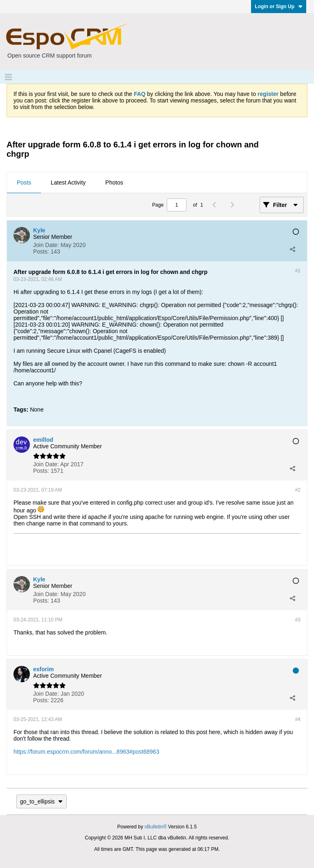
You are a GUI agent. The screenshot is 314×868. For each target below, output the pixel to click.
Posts (24, 183)
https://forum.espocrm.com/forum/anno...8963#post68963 (86, 752)
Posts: (41, 251)
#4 (298, 719)
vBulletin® (156, 827)
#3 (298, 620)
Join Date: (46, 245)
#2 (298, 490)
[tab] (24, 183)
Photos (114, 183)
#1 (298, 271)
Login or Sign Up (279, 7)
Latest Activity (68, 183)
